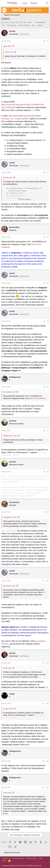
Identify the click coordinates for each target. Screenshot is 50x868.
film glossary (12, 25)
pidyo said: (7, 46)
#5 (48, 321)
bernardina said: (9, 392)
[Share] (44, 41)
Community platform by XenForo (22, 866)
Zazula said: (8, 178)
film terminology (24, 25)
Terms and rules (18, 858)
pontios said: (8, 709)
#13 (47, 761)
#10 (47, 581)
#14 (47, 787)
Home (4, 861)
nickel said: (9, 52)
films (34, 25)
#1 (48, 41)
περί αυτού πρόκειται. (38, 398)
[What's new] (42, 3)
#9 (48, 512)
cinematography (40, 22)
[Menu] (4, 3)
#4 (48, 283)
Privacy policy (32, 858)
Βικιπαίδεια (15, 616)
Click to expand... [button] (25, 199)
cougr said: (7, 793)
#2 (48, 172)
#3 (48, 237)
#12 (47, 704)
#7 (48, 431)
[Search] (47, 3)
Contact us (6, 858)
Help (41, 858)
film (4, 25)
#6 (48, 387)
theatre (40, 25)
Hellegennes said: (10, 436)
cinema (30, 22)
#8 (48, 472)
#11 (47, 663)
